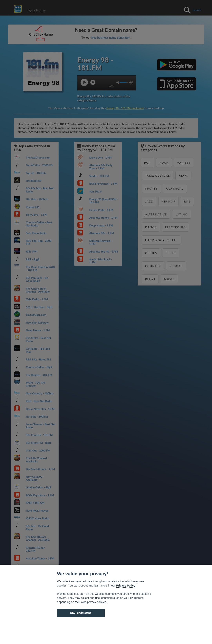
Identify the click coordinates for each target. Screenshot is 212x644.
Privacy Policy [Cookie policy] (126, 586)
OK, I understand (81, 613)
